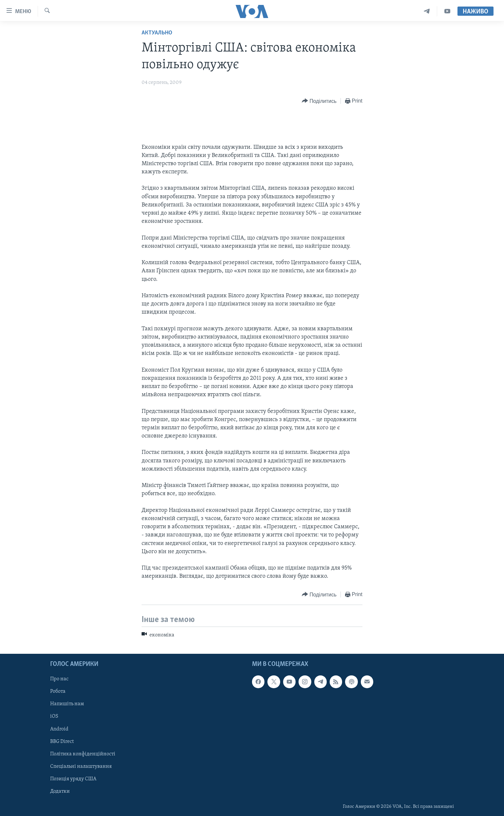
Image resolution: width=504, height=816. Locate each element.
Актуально (157, 33)
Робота (58, 691)
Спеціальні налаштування (81, 767)
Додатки (60, 791)
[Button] (319, 101)
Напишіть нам (67, 704)
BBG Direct (62, 741)
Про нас (59, 679)
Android (59, 729)
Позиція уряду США (73, 779)
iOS (54, 716)
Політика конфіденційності (83, 754)
